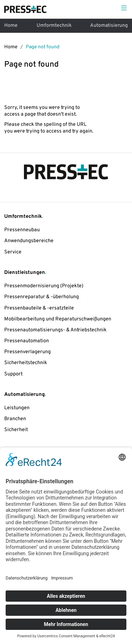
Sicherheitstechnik (26, 363)
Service (13, 252)
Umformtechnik (54, 26)
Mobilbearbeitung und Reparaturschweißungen (58, 319)
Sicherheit (16, 430)
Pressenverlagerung (27, 352)
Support (13, 374)
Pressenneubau (22, 230)
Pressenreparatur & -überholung (42, 297)
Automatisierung (109, 26)
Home (11, 26)
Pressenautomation (27, 341)
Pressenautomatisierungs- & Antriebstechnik (55, 330)
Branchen (15, 419)
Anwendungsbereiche (29, 241)
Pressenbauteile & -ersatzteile (39, 308)
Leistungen (17, 408)
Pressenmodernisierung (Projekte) (44, 286)
